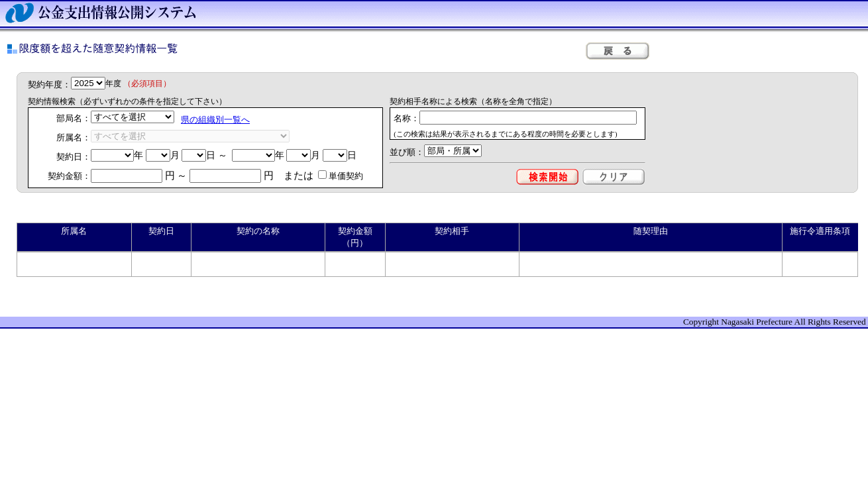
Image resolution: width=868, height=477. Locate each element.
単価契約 (341, 176)
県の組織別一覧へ (215, 120)
